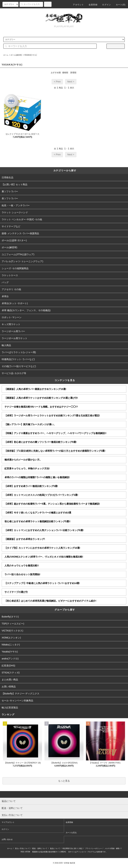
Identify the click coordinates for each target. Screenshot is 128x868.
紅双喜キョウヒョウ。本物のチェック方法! (27, 468)
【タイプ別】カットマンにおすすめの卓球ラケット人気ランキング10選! (42, 548)
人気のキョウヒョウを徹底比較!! (22, 566)
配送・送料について (40, 848)
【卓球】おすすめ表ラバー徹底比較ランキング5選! (31, 486)
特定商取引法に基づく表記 (72, 848)
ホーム (6, 55)
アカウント (76, 5)
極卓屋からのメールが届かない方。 (23, 460)
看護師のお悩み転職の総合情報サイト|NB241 (49, 852)
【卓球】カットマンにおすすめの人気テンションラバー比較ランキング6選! (44, 530)
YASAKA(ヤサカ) (30, 55)
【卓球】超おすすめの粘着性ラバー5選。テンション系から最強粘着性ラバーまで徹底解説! (52, 504)
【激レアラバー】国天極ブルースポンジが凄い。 (30, 424)
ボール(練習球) (16, 55)
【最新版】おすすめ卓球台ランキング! (25, 539)
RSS (22, 852)
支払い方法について (22, 848)
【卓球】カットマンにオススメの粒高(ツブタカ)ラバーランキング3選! (41, 495)
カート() (119, 5)
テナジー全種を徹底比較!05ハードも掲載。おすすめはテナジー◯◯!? (41, 407)
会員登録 (91, 5)
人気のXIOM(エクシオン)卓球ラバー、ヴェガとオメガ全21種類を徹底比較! (44, 557)
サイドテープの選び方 (16, 592)
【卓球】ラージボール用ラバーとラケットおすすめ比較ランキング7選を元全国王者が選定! (52, 416)
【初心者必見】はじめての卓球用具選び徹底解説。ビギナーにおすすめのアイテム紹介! (50, 601)
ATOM (28, 852)
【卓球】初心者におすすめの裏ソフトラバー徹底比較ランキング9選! (40, 442)
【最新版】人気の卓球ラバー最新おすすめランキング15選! (35, 389)
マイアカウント (8, 822)
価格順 (65, 73)
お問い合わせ (7, 839)
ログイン (105, 5)
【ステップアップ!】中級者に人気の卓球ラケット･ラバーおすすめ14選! (42, 583)
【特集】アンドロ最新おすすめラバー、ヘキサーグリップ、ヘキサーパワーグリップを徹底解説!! (55, 433)
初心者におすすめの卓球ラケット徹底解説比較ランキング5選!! (37, 521)
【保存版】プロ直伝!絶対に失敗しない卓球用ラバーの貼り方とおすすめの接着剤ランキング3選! (55, 451)
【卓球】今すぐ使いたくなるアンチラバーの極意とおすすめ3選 (38, 513)
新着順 (73, 73)
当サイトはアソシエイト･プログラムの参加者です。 (88, 852)
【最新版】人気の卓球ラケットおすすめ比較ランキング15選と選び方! (41, 398)
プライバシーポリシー (93, 848)
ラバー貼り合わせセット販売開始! (22, 574)
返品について (55, 848)
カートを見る (71, 833)
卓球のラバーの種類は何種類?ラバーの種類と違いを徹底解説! (37, 477)
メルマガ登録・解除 (112, 848)
